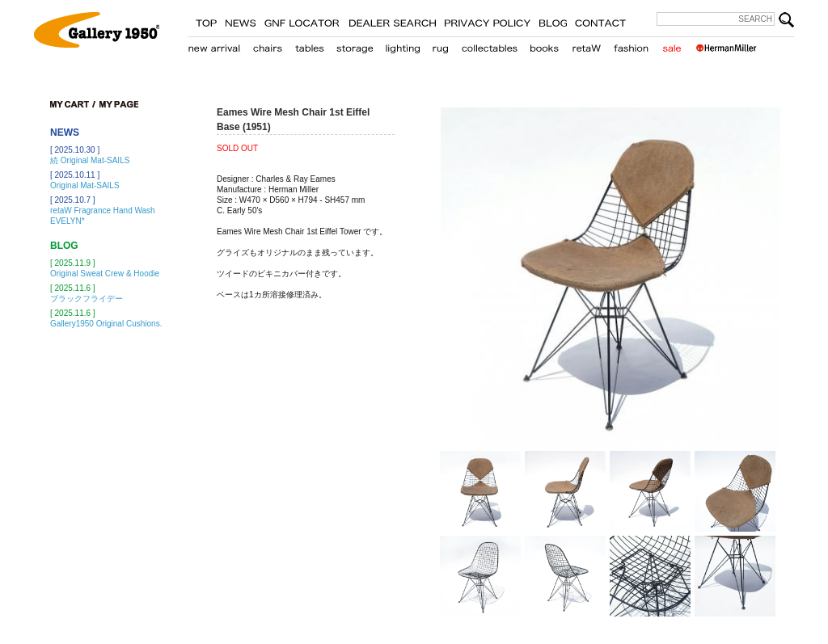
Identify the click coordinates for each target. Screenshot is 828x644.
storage (355, 45)
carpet (440, 45)
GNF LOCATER (302, 20)
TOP (206, 20)
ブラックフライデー (87, 299)
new (214, 45)
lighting (402, 45)
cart (73, 104)
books (544, 45)
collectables (489, 45)
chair (268, 45)
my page (119, 104)
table (310, 45)
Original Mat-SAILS (85, 185)
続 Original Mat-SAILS (90, 160)
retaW (586, 45)
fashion (632, 45)
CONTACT (601, 20)
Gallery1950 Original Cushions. (106, 324)
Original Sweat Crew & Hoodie (105, 274)
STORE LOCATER (392, 20)
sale (672, 45)
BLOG (553, 20)
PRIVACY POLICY (487, 20)
